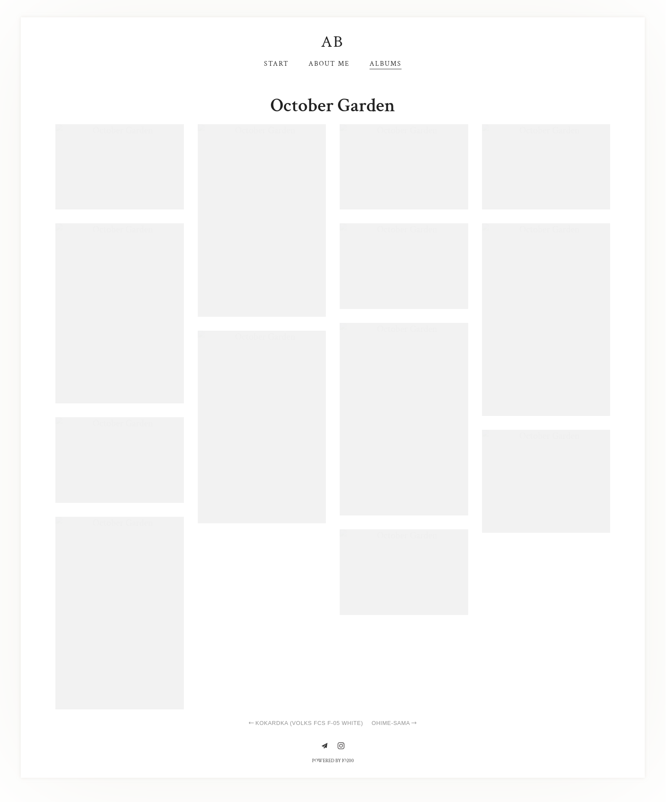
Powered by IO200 (333, 761)
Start (276, 64)
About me (329, 64)
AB (333, 42)
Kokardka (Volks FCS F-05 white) (305, 723)
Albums (386, 64)
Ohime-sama (395, 723)
